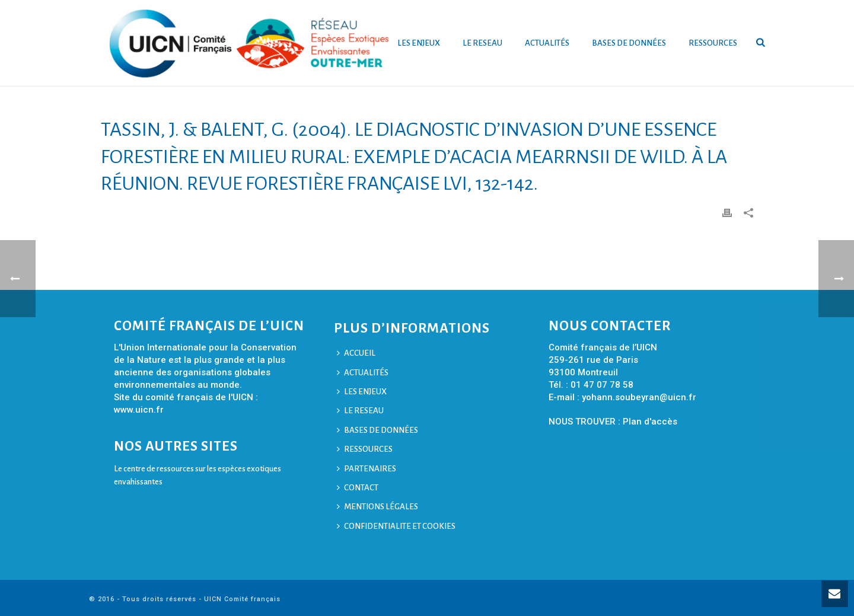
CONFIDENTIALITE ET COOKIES (396, 526)
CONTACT (358, 488)
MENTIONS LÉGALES (377, 507)
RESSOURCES (713, 43)
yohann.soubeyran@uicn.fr (639, 397)
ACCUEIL (356, 353)
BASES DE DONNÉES (629, 43)
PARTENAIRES (367, 469)
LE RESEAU (482, 43)
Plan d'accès (650, 422)
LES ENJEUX (419, 43)
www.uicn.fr (139, 410)
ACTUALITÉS (547, 43)
